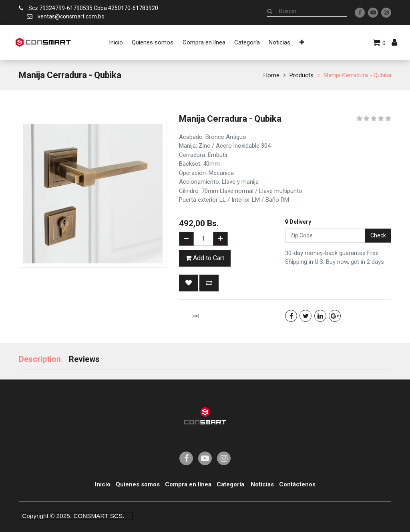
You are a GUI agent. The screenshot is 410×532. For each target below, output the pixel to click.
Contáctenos (297, 484)
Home (271, 75)
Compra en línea (188, 484)
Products (301, 75)
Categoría (230, 484)
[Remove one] (186, 239)
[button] (302, 42)
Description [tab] (40, 359)
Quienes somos (138, 484)
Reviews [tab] (84, 359)
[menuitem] (116, 42)
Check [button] (378, 235)
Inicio (103, 484)
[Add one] (220, 239)
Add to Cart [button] (205, 258)
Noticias (262, 484)
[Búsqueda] (270, 11)
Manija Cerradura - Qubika (357, 75)
